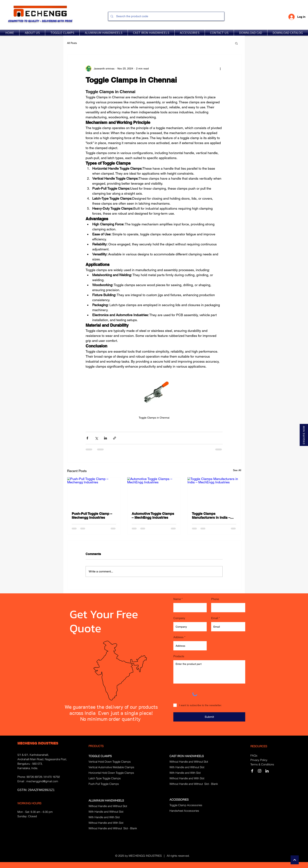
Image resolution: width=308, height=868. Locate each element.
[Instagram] (260, 771)
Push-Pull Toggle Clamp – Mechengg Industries (92, 516)
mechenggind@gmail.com (42, 781)
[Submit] (209, 717)
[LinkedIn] (267, 771)
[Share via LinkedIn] (105, 438)
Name (177, 599)
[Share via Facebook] (87, 438)
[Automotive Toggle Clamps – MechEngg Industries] (154, 492)
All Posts (72, 43)
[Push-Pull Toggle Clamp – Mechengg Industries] (94, 492)
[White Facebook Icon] (252, 771)
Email (215, 618)
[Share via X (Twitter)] (96, 438)
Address (178, 637)
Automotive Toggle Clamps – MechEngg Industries (153, 516)
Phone (215, 599)
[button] (62, 33)
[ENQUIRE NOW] (304, 435)
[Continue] (295, 860)
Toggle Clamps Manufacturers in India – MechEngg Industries (211, 516)
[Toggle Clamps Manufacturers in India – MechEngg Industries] (214, 492)
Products (179, 656)
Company (179, 618)
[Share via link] (115, 438)
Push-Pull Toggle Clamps (104, 784)
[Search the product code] (166, 16)
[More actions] (220, 69)
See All (237, 470)
